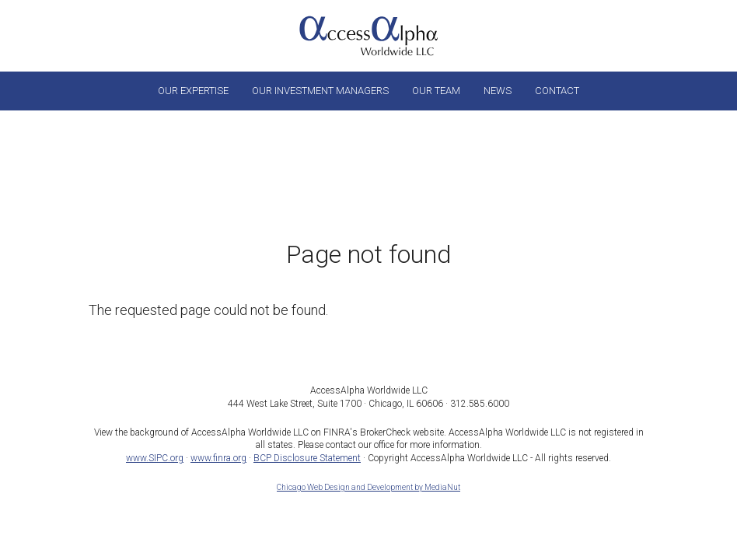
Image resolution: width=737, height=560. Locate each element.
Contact (557, 91)
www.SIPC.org (155, 458)
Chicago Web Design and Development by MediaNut (368, 487)
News (498, 91)
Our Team (436, 91)
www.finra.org (218, 458)
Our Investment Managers (320, 91)
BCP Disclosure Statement (307, 458)
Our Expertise (193, 91)
